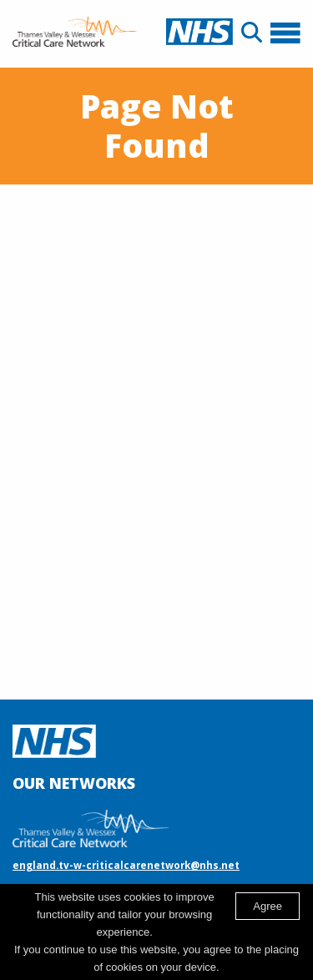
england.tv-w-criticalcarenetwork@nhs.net (126, 865)
